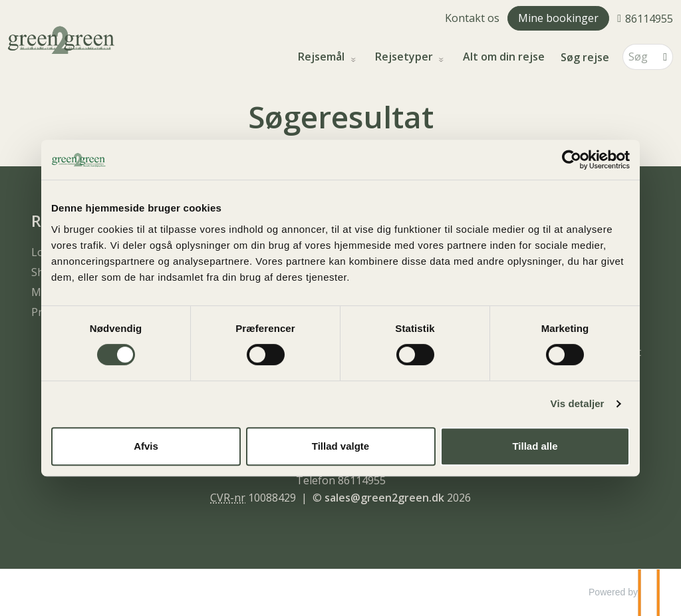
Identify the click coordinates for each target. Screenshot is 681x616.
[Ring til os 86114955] (645, 18)
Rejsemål (323, 57)
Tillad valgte (340, 446)
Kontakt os (472, 18)
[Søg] (638, 57)
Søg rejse (585, 57)
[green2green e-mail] (384, 498)
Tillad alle (535, 446)
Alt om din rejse (504, 57)
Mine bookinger (558, 18)
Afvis (146, 446)
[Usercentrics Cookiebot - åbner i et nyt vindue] (572, 160)
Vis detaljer (578, 403)
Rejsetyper (405, 57)
